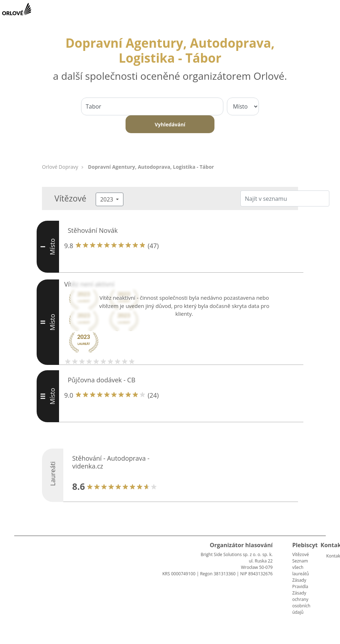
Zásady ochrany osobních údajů (301, 603)
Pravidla (300, 587)
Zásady (299, 580)
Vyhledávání (170, 124)
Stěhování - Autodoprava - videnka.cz (111, 462)
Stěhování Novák (93, 230)
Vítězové (301, 554)
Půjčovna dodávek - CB (102, 380)
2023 (108, 199)
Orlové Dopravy (60, 167)
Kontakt (329, 556)
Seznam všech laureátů (301, 567)
